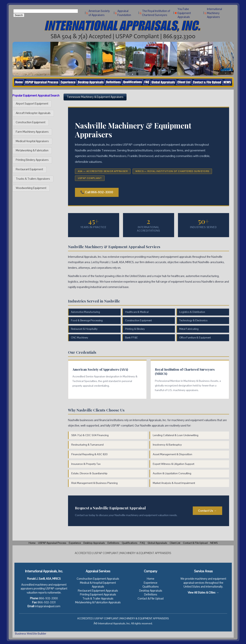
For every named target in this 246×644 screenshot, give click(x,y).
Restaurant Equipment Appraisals (98, 591)
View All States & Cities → (203, 593)
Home (151, 579)
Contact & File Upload (151, 599)
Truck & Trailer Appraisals (98, 599)
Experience (151, 583)
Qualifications (151, 587)
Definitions (151, 594)
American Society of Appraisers (99, 13)
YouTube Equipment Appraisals (184, 13)
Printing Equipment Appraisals (98, 594)
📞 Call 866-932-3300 (97, 192)
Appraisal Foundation (124, 13)
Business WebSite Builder (31, 634)
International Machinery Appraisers (214, 13)
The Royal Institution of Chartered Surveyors (156, 13)
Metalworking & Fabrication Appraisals (98, 602)
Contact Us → (207, 511)
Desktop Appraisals (151, 591)
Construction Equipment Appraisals (98, 579)
